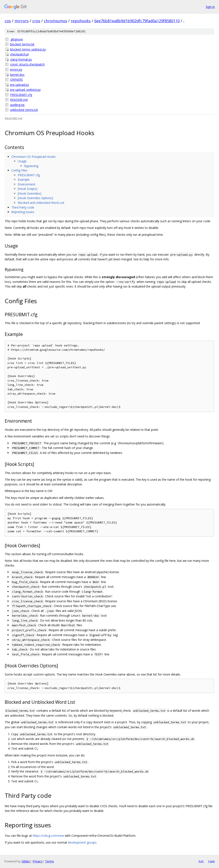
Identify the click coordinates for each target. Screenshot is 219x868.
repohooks (81, 21)
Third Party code (23, 207)
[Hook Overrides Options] (35, 198)
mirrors (22, 21)
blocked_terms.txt (22, 44)
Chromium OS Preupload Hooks (33, 157)
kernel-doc (17, 75)
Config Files (19, 170)
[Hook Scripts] (27, 189)
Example (24, 180)
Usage (22, 161)
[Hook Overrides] (30, 193)
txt (201, 861)
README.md (19, 100)
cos (8, 21)
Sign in (210, 7)
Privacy (37, 861)
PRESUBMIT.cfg (21, 95)
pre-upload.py (19, 85)
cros (36, 21)
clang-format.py (21, 59)
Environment (27, 184)
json (211, 861)
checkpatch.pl (19, 54)
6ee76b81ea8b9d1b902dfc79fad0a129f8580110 (137, 21)
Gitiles (26, 861)
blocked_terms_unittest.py (28, 49)
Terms (49, 861)
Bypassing (31, 166)
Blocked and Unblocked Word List (41, 203)
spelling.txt (17, 105)
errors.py (16, 69)
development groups (82, 842)
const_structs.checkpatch (27, 64)
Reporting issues (23, 212)
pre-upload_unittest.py (25, 90)
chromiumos (55, 21)
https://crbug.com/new (48, 836)
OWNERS (16, 80)
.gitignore (16, 39)
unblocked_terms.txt (24, 110)
